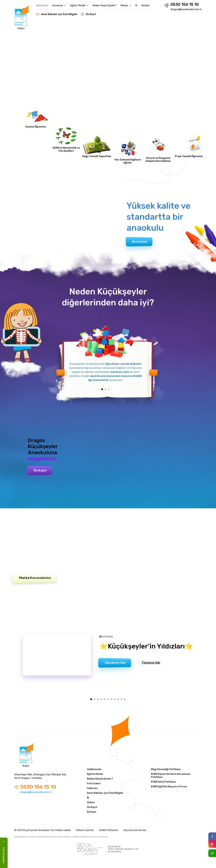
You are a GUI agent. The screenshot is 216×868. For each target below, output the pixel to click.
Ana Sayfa (42, 5)
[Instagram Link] (212, 844)
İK (136, 5)
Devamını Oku (115, 663)
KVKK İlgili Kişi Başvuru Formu (169, 786)
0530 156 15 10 (182, 5)
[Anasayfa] (27, 755)
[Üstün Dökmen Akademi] (108, 849)
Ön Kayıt (89, 14)
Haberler (92, 788)
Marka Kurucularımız (35, 578)
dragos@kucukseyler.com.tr (186, 9)
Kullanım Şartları (85, 830)
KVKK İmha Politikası (164, 782)
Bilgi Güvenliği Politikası (166, 769)
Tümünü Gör (151, 663)
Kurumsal (59, 5)
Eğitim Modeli (79, 5)
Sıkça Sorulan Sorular (135, 830)
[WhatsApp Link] (212, 853)
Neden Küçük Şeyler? (104, 5)
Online (91, 802)
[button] (102, 389)
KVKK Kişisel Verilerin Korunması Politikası (171, 776)
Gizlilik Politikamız (109, 830)
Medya (126, 5)
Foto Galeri (94, 783)
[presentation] (61, 373)
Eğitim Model (95, 774)
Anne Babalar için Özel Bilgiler (57, 14)
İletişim (146, 5)
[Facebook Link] (212, 836)
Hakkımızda (94, 769)
